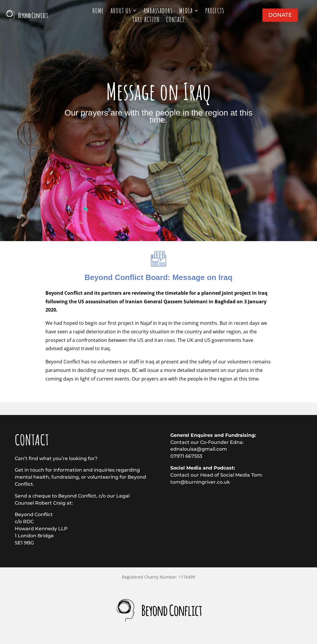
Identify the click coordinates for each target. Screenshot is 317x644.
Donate (280, 15)
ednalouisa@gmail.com (199, 449)
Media (186, 12)
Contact (175, 21)
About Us (121, 12)
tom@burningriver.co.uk (200, 482)
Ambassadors (158, 12)
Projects (215, 12)
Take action (146, 21)
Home (98, 12)
